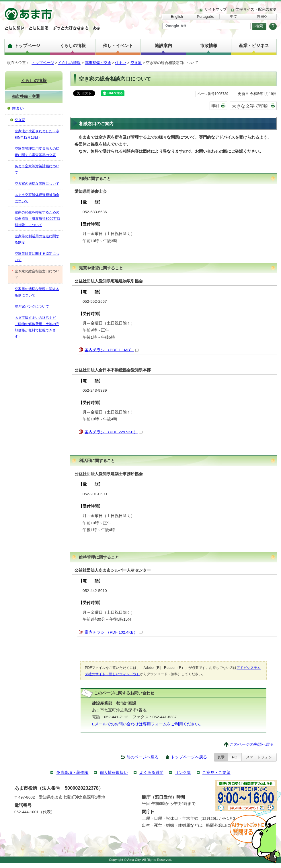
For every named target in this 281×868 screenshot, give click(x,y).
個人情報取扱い (114, 773)
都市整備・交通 (98, 63)
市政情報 (209, 45)
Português (205, 16)
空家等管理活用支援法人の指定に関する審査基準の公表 (37, 152)
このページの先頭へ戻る (252, 744)
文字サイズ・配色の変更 (256, 9)
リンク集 (183, 773)
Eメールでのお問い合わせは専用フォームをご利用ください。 (148, 724)
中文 (234, 16)
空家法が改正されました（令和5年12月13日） (37, 134)
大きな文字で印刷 (250, 106)
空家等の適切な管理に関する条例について (37, 292)
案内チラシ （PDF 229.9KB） (114, 432)
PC (235, 757)
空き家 (136, 63)
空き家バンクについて (32, 306)
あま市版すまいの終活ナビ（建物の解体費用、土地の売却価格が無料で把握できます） (37, 327)
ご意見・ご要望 (216, 773)
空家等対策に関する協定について (37, 257)
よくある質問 (151, 773)
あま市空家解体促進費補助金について (37, 198)
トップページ (27, 45)
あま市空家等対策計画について (37, 169)
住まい (121, 63)
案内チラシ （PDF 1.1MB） (112, 350)
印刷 (215, 106)
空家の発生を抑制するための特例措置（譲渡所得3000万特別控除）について (37, 219)
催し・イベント (118, 45)
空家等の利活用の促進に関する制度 (37, 239)
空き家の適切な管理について (37, 184)
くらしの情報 (73, 45)
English (177, 16)
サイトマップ (216, 9)
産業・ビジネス (254, 45)
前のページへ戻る (143, 757)
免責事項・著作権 (72, 773)
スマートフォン (259, 757)
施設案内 (163, 45)
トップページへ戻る (189, 757)
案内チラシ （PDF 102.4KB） (114, 632)
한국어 (262, 16)
